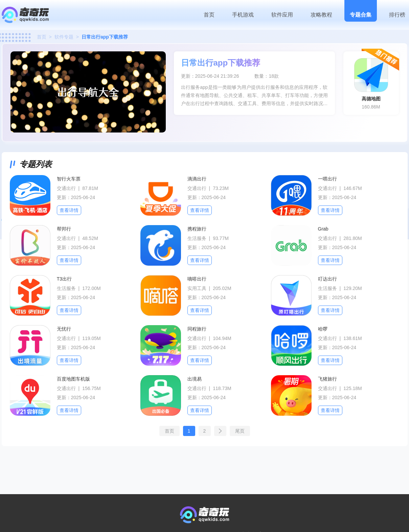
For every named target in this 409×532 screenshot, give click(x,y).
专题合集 (361, 15)
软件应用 (282, 15)
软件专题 (64, 37)
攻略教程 (321, 15)
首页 (209, 15)
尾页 (240, 431)
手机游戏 (243, 15)
